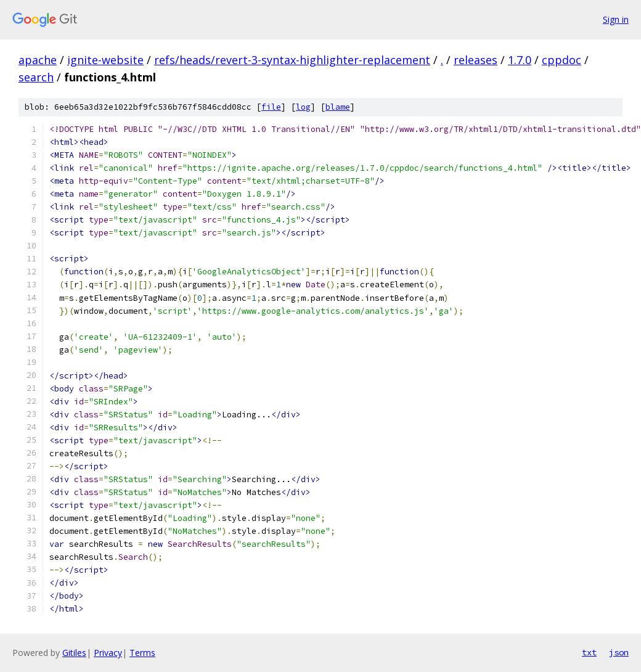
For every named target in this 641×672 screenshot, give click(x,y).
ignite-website (105, 60)
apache (38, 60)
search (36, 77)
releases (476, 60)
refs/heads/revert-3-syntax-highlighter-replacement (292, 60)
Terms (142, 653)
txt (589, 652)
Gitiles (74, 653)
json (619, 652)
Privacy (108, 653)
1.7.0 (520, 60)
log (303, 107)
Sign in (616, 19)
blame (338, 107)
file (271, 107)
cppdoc (561, 60)
